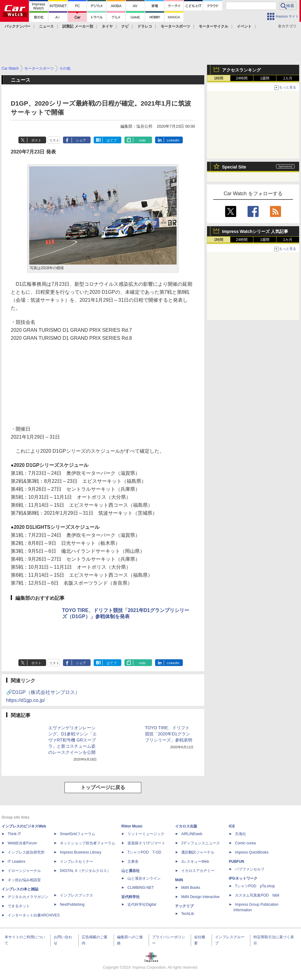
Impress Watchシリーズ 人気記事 (255, 231)
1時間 (219, 78)
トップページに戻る (103, 787)
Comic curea (245, 843)
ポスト (36, 140)
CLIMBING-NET (141, 888)
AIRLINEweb (192, 834)
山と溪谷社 (131, 871)
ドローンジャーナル (24, 871)
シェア (81, 140)
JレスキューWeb (195, 862)
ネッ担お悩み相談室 (24, 880)
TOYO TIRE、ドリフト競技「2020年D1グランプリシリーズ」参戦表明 (169, 734)
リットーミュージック (146, 834)
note (142, 140)
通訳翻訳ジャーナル (198, 852)
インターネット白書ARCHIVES (34, 915)
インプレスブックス (76, 895)
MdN (179, 880)
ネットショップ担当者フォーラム (88, 843)
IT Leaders (16, 862)
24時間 (242, 78)
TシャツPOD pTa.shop (255, 886)
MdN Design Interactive (200, 897)
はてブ (112, 140)
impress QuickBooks (252, 852)
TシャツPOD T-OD (144, 852)
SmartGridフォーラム (78, 834)
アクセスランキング (241, 70)
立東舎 (133, 862)
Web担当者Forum (22, 843)
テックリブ (184, 906)
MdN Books (191, 888)
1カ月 (288, 78)
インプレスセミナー (76, 862)
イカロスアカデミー (198, 871)
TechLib (188, 914)
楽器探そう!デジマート (146, 843)
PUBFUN (237, 862)
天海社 (240, 834)
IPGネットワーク (243, 878)
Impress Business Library (81, 852)
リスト (54, 140)
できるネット (19, 906)
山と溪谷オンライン (144, 878)
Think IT (14, 834)
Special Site (234, 167)
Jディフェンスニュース (201, 843)
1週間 (265, 78)
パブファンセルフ (250, 869)
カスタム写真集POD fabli (257, 895)
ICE (232, 826)
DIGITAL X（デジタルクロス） (85, 871)
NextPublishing (72, 904)
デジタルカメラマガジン (28, 897)
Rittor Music (132, 826)
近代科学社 (131, 897)
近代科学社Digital (142, 904)
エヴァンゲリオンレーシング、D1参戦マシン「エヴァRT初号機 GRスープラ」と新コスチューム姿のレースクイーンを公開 (72, 740)
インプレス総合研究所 (26, 852)
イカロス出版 (186, 826)
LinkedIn (173, 140)
